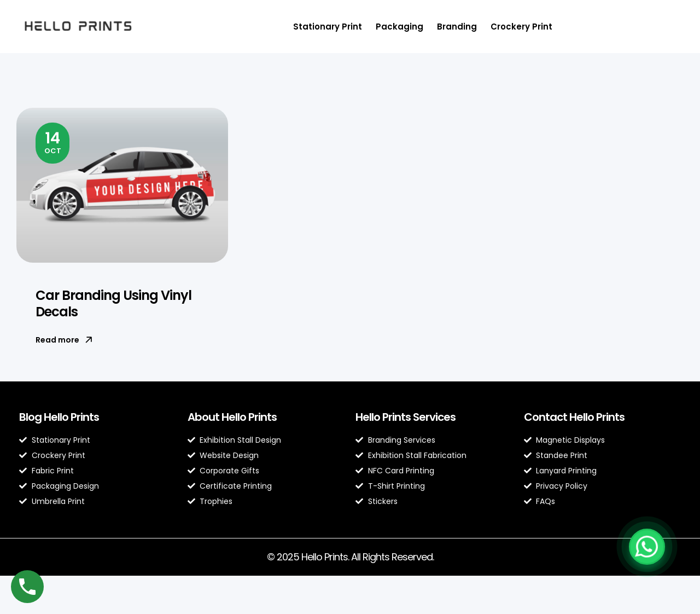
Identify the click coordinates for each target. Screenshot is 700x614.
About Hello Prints (232, 417)
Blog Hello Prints (59, 417)
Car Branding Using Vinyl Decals (113, 303)
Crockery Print (521, 27)
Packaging (399, 27)
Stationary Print (328, 27)
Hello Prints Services (406, 417)
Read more (64, 340)
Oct (53, 142)
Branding (457, 27)
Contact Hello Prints (574, 417)
